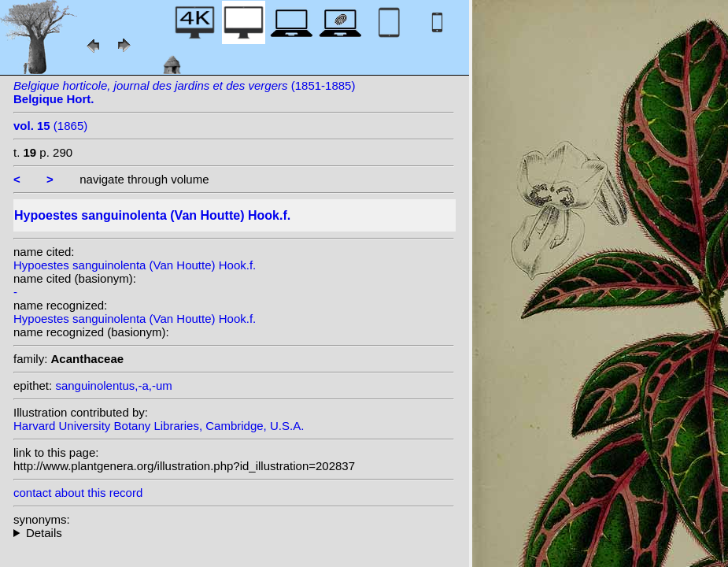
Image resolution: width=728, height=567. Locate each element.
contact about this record (78, 493)
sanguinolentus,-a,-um (113, 385)
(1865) (50, 126)
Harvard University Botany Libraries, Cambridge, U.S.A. (159, 426)
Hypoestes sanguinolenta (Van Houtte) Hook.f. (135, 265)
